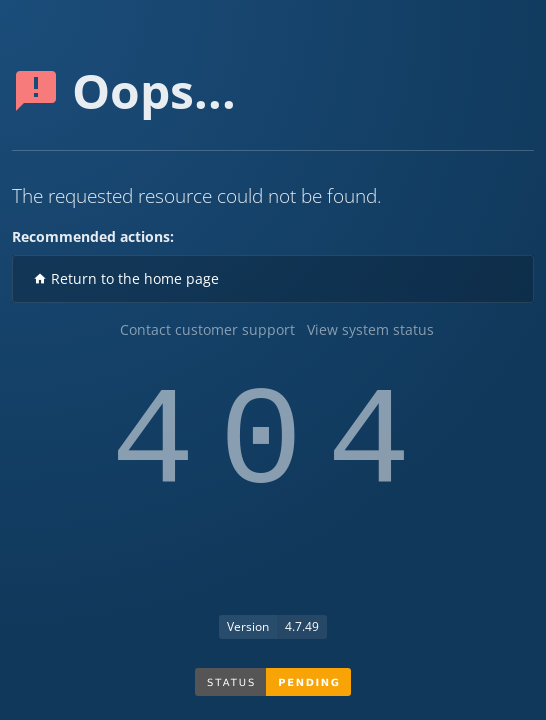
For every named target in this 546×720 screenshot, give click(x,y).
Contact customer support (207, 329)
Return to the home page (126, 278)
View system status (370, 329)
